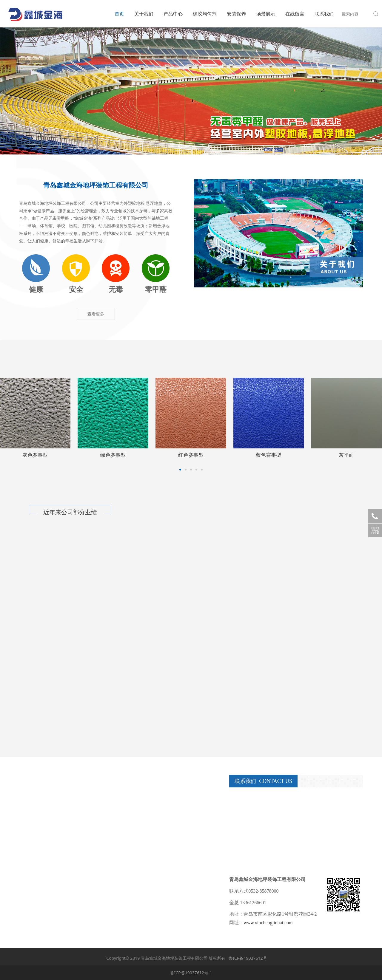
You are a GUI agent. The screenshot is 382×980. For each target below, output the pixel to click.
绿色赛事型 (346, 455)
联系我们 (324, 14)
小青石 (113, 455)
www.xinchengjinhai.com (268, 923)
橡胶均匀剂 (205, 14)
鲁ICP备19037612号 (248, 958)
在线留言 (295, 14)
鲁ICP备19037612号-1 (191, 973)
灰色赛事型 (268, 455)
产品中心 (173, 14)
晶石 (191, 455)
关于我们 (144, 14)
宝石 (35, 455)
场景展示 (266, 14)
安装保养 (236, 14)
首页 (119, 14)
